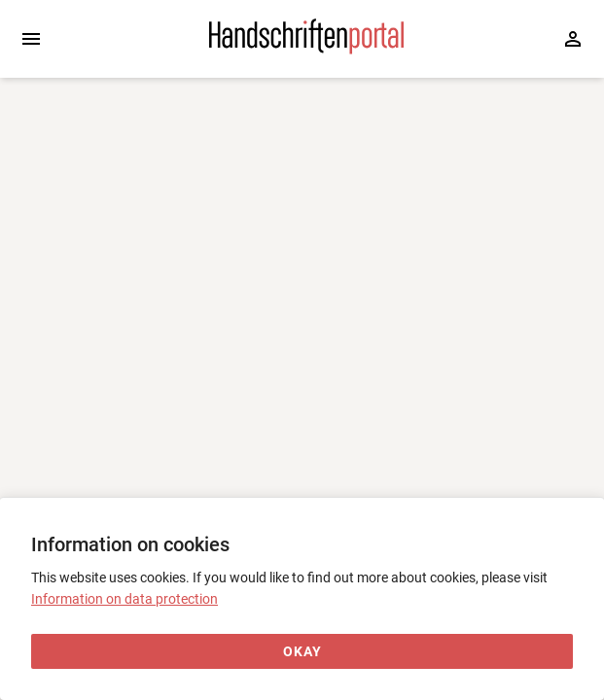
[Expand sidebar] (31, 39)
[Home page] (306, 50)
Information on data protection (124, 599)
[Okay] (302, 652)
